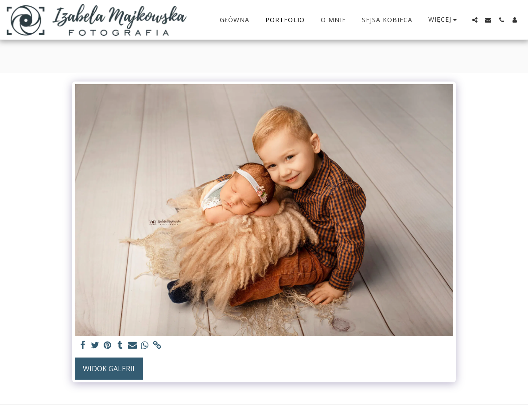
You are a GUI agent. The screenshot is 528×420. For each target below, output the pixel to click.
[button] (475, 20)
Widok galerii (109, 369)
